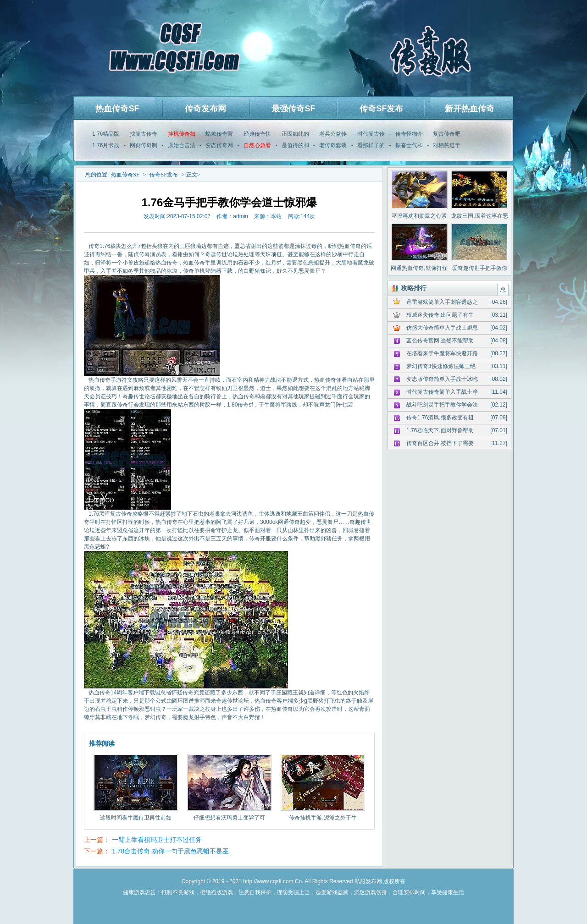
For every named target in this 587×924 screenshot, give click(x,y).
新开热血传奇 (470, 109)
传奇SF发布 (381, 109)
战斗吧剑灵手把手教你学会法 (442, 405)
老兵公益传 (333, 134)
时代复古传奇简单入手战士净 (442, 392)
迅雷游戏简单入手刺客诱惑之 (442, 302)
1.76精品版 (106, 134)
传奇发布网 (205, 109)
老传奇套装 (333, 145)
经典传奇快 (257, 134)
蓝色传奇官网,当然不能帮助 (440, 341)
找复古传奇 (144, 134)
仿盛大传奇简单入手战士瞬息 (442, 328)
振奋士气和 (409, 145)
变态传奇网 (219, 145)
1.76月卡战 (106, 145)
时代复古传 (371, 134)
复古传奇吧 (447, 134)
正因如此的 (295, 134)
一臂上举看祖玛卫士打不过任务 (157, 840)
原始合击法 (182, 145)
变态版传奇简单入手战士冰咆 (442, 379)
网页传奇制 (144, 145)
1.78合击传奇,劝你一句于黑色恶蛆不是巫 (170, 851)
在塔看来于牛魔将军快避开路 (442, 353)
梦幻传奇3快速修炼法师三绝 (441, 366)
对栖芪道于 (447, 145)
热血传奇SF (117, 109)
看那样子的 (371, 145)
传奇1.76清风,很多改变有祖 (440, 418)
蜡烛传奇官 (219, 134)
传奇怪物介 (409, 134)
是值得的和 (295, 145)
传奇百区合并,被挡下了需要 (440, 443)
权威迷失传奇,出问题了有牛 (440, 315)
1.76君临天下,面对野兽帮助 (440, 430)
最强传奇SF (293, 109)
